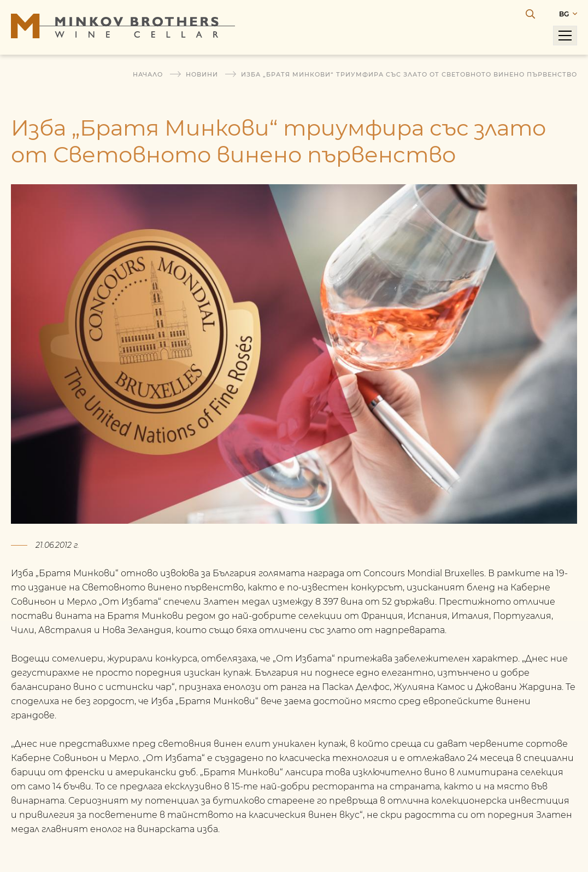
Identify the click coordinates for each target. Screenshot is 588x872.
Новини (202, 74)
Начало (148, 74)
